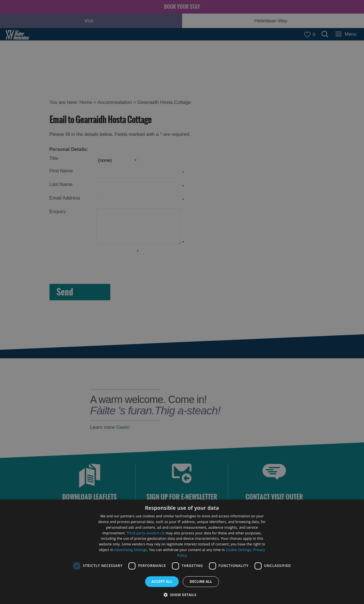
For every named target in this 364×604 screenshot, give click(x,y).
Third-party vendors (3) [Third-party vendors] (146, 533)
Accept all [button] (162, 581)
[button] (182, 594)
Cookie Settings (238, 550)
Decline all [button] (201, 581)
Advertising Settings (131, 550)
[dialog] (182, 552)
